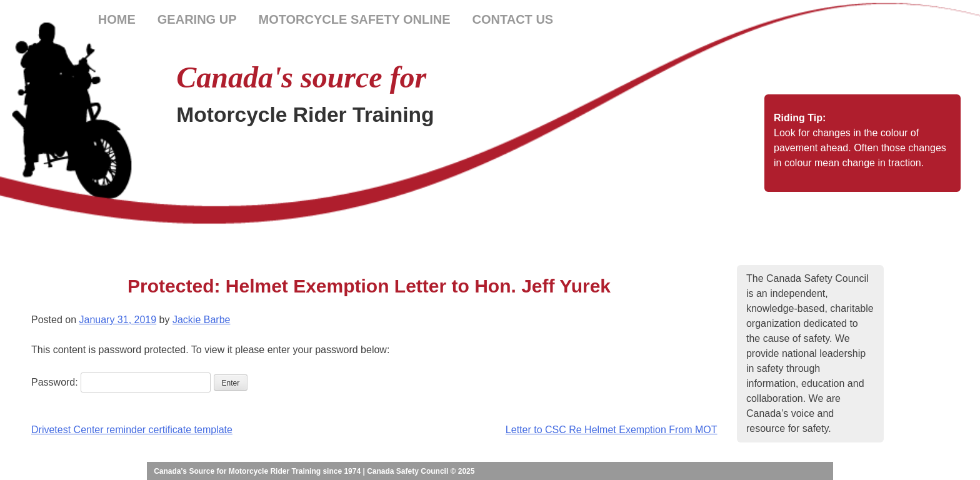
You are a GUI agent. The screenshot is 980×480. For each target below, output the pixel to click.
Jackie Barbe (202, 320)
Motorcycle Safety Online (354, 19)
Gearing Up (197, 19)
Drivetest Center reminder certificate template (132, 430)
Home (117, 19)
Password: (121, 382)
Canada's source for (301, 77)
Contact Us (513, 19)
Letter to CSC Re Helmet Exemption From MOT (612, 430)
